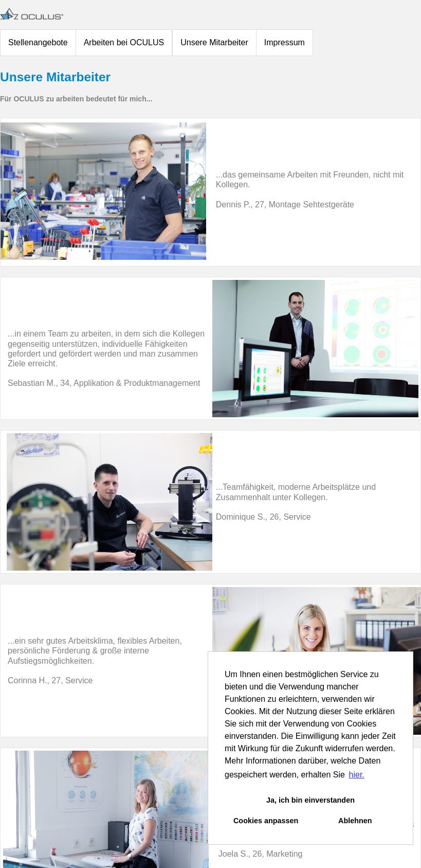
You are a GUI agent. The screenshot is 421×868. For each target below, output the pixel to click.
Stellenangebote (38, 42)
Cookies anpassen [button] (266, 821)
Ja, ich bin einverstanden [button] (310, 800)
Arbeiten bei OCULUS (124, 42)
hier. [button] (357, 775)
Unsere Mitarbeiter (214, 42)
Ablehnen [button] (355, 821)
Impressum (285, 42)
